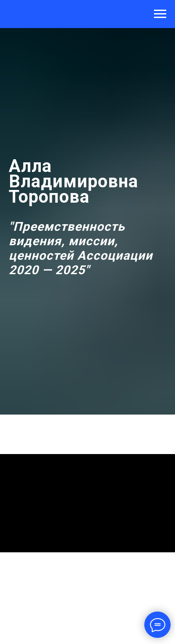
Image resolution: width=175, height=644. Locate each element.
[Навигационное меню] (160, 14)
